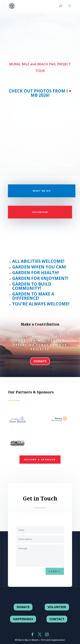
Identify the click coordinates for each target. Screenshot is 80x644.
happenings (23, 619)
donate (40, 361)
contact (57, 619)
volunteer (57, 607)
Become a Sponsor (40, 459)
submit (55, 571)
